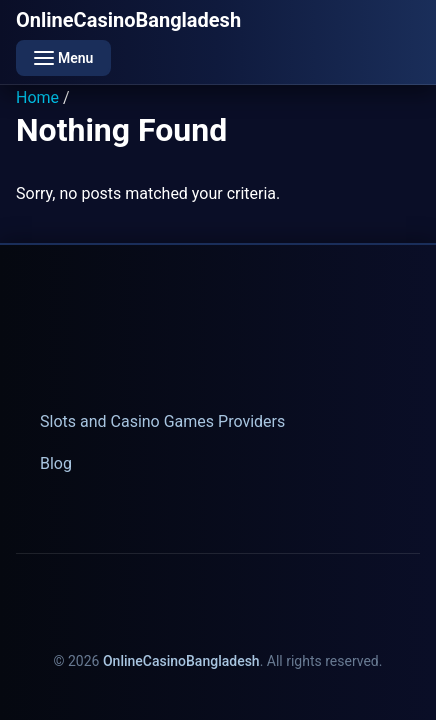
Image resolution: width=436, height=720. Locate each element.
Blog (56, 463)
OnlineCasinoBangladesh (128, 20)
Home (37, 97)
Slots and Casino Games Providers (162, 421)
